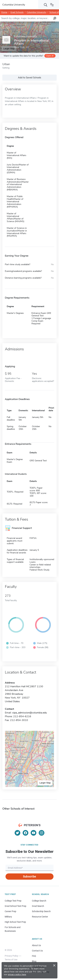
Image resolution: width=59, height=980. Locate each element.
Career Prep (10, 911)
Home (4, 12)
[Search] (46, 5)
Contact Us (37, 951)
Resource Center (40, 917)
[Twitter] (17, 833)
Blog (34, 961)
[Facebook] (25, 833)
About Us (36, 945)
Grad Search (38, 906)
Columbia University (37, 12)
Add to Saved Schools (29, 78)
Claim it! (50, 56)
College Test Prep (13, 901)
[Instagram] (42, 833)
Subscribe (29, 876)
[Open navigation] (52, 5)
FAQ (34, 956)
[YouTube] (34, 833)
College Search (39, 901)
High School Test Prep (15, 922)
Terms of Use (11, 960)
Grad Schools (17, 12)
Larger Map (45, 783)
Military (8, 917)
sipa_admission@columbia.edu (30, 713)
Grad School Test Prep (15, 906)
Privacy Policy (11, 956)
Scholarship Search (41, 911)
